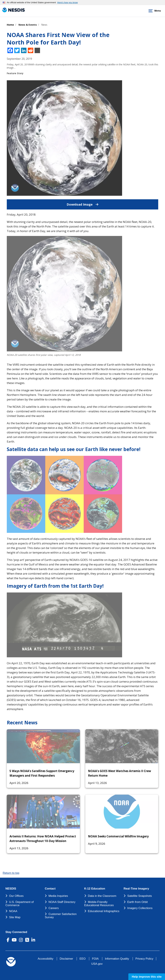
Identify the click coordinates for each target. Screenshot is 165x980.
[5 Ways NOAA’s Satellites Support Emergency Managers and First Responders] (43, 746)
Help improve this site (147, 977)
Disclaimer (66, 959)
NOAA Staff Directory (62, 902)
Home (10, 25)
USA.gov (97, 964)
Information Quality (117, 959)
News (44, 25)
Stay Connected (16, 932)
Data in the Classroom (102, 896)
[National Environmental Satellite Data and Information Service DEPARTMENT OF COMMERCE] (13, 10)
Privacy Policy (144, 959)
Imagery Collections (140, 908)
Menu (154, 11)
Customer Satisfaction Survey (61, 916)
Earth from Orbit (137, 902)
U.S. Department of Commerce (20, 904)
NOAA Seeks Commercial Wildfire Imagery (118, 836)
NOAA (13, 911)
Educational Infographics (104, 911)
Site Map (15, 917)
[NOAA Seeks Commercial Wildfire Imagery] (122, 812)
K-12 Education (95, 889)
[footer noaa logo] (11, 962)
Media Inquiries (58, 896)
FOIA (95, 959)
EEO (83, 959)
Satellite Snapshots (139, 896)
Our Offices (16, 896)
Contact (50, 889)
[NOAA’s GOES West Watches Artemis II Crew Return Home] (122, 746)
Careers (54, 908)
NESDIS (11, 889)
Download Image (112, 203)
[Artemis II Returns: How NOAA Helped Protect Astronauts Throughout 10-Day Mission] (43, 812)
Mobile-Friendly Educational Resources (99, 904)
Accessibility (45, 959)
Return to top (11, 873)
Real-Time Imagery (136, 889)
